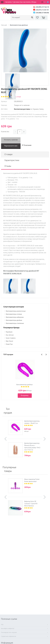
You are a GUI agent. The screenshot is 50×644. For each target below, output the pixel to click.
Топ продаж (8, 411)
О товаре (8, 155)
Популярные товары (8, 469)
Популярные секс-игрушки (9, 633)
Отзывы (8, 166)
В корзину (25, 396)
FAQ (2, 625)
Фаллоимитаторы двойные (19, 25)
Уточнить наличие (11, 140)
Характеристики (12, 160)
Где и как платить (25, 2)
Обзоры (34, 2)
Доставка (16, 2)
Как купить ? (9, 2)
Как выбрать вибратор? (8, 629)
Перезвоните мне (11, 146)
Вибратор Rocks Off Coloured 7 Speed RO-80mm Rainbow (31, 504)
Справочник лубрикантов (9, 636)
